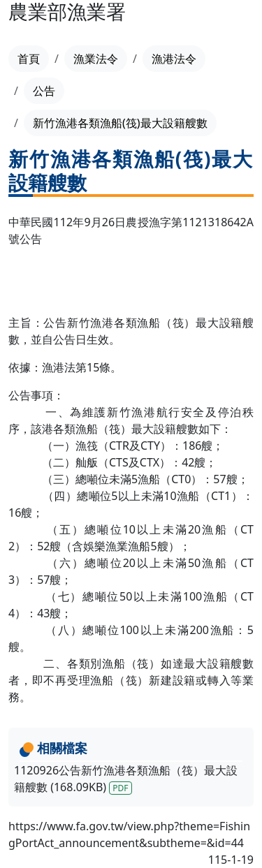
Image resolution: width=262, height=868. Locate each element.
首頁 (29, 59)
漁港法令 (174, 59)
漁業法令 (96, 59)
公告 (44, 91)
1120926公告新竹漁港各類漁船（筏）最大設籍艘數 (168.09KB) (126, 779)
